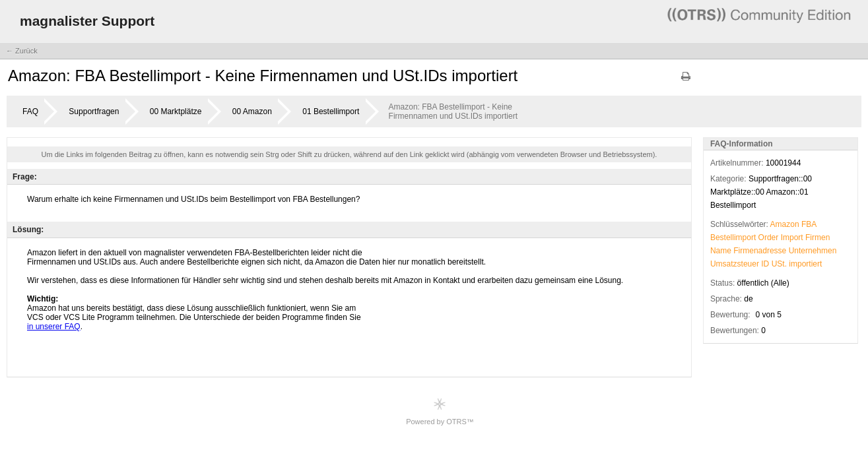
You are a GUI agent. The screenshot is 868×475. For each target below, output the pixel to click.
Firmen (818, 237)
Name (721, 251)
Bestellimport (733, 237)
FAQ (30, 111)
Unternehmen (813, 251)
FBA (809, 224)
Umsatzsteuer (735, 264)
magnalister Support (87, 21)
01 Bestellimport (331, 111)
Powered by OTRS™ (440, 411)
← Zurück (22, 51)
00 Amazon (252, 111)
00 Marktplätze (176, 111)
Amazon (785, 224)
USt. (779, 264)
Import (792, 237)
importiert (805, 264)
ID (765, 264)
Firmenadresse (760, 251)
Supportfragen (94, 111)
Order (769, 237)
